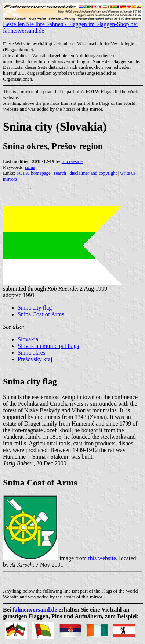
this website (102, 558)
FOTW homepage (33, 173)
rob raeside (72, 161)
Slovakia (28, 339)
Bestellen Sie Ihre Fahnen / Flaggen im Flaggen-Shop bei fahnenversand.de (72, 25)
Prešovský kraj (35, 359)
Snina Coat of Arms (41, 314)
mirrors (10, 179)
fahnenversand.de (35, 610)
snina (30, 167)
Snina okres (31, 353)
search (60, 173)
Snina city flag (35, 308)
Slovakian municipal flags (48, 346)
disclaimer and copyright (93, 173)
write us (128, 173)
